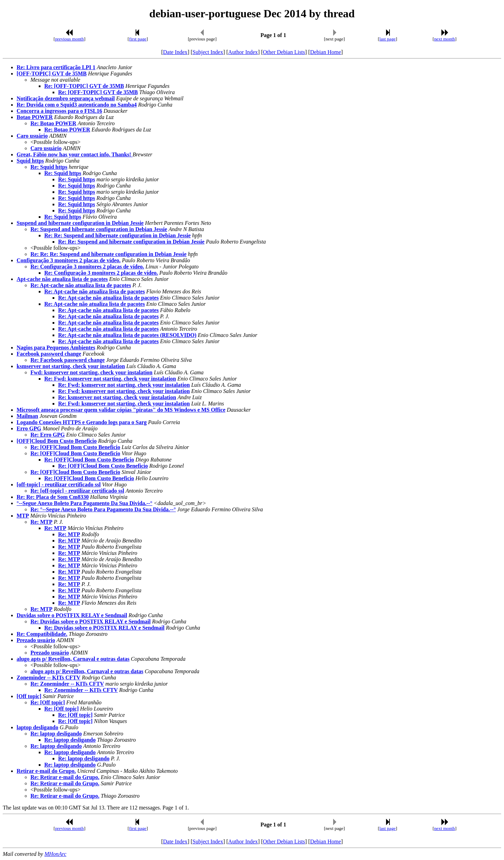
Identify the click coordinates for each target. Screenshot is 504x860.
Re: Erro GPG (48, 435)
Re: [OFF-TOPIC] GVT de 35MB (84, 86)
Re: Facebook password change (68, 360)
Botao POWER (35, 117)
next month (445, 39)
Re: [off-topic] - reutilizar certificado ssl (77, 491)
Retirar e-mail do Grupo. (46, 771)
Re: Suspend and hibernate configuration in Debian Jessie (99, 229)
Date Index (175, 52)
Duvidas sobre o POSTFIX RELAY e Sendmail (72, 615)
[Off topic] (29, 696)
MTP (23, 516)
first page (138, 39)
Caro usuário (32, 136)
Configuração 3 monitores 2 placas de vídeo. (69, 260)
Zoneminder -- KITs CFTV (48, 678)
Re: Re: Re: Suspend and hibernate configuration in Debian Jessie (108, 254)
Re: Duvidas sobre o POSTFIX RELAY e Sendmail (90, 621)
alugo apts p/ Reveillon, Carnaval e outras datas (73, 659)
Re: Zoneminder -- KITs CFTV (67, 684)
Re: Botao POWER (53, 123)
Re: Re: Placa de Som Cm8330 (53, 497)
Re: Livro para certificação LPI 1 (56, 67)
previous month (69, 39)
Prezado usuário (36, 640)
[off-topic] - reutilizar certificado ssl (59, 484)
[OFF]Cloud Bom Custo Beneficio (57, 441)
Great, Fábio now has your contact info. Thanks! (75, 154)
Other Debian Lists (284, 52)
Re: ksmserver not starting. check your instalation (117, 397)
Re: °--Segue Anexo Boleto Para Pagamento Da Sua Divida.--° (103, 509)
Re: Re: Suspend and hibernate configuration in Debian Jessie (117, 235)
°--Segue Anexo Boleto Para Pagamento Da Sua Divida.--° (84, 503)
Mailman (27, 416)
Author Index (243, 52)
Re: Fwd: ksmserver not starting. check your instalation (110, 379)
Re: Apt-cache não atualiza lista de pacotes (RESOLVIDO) (127, 335)
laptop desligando (37, 727)
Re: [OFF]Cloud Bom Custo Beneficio (75, 447)
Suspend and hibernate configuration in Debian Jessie (80, 223)
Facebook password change (49, 354)
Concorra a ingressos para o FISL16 (59, 111)
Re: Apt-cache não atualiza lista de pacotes (81, 285)
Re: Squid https (49, 167)
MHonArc (55, 854)
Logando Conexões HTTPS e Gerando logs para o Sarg (82, 422)
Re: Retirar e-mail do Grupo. (65, 777)
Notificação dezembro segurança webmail (66, 98)
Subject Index (208, 52)
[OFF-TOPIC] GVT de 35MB (52, 74)
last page (388, 39)
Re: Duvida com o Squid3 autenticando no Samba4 (77, 105)
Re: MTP (42, 522)
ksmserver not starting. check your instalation (71, 366)
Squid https (30, 161)
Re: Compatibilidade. (42, 634)
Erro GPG (29, 428)
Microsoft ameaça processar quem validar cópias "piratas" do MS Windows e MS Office (121, 410)
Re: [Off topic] (48, 702)
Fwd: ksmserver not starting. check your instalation (91, 372)
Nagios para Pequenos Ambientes (56, 347)
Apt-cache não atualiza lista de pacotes (62, 279)
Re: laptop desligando (56, 734)
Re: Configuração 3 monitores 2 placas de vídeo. (87, 267)
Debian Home (325, 52)
